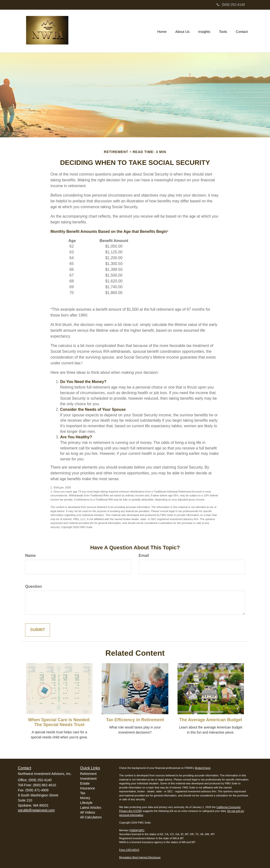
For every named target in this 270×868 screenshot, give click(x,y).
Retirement (88, 774)
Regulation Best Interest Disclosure (140, 857)
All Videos (88, 812)
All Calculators (91, 817)
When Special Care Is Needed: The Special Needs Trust (59, 722)
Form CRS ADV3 (129, 850)
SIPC (142, 830)
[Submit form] (38, 630)
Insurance (88, 788)
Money (85, 798)
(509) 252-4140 (231, 5)
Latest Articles (91, 808)
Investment (88, 779)
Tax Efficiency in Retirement (135, 720)
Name (30, 555)
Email (144, 555)
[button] (182, 31)
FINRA (134, 830)
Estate (85, 783)
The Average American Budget (211, 720)
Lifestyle (86, 803)
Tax (83, 793)
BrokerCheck (203, 768)
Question (33, 586)
